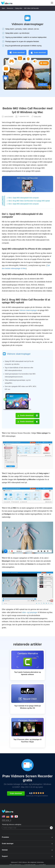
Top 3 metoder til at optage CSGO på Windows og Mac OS (27, 707)
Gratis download (17, 52)
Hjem (3, 8)
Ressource (10, 8)
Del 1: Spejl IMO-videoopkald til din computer (24, 198)
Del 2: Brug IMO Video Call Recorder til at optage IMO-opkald (29, 201)
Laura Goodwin (8, 117)
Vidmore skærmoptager (27, 24)
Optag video (19, 8)
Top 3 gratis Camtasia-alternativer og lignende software (28, 673)
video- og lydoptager (30, 612)
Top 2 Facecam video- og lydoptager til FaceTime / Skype (28, 741)
